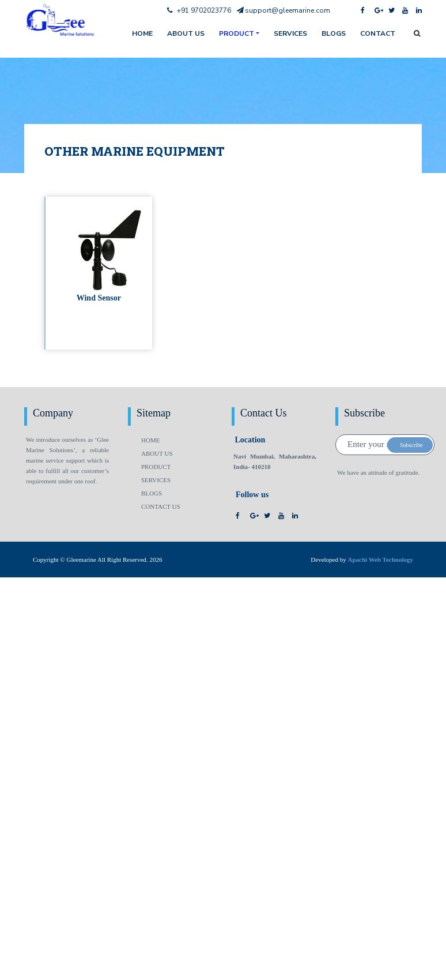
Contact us (161, 506)
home (142, 33)
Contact (378, 33)
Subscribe (411, 445)
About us (186, 33)
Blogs (334, 33)
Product (237, 33)
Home (150, 440)
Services (290, 33)
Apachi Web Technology (381, 560)
